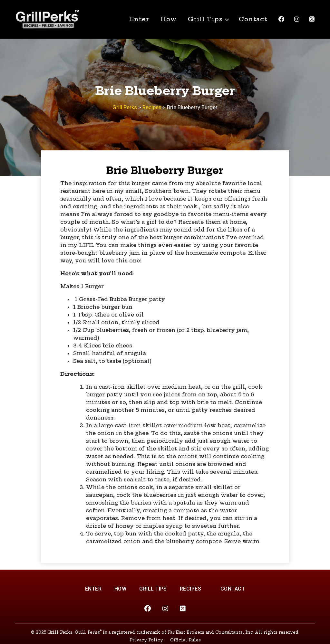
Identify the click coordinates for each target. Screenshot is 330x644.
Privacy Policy (146, 640)
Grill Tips (205, 19)
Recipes (190, 589)
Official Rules (185, 640)
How (169, 19)
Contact (253, 19)
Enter (139, 19)
